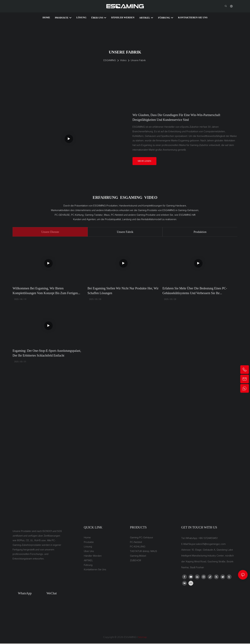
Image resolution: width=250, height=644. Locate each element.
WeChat (52, 594)
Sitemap (142, 638)
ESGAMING (110, 60)
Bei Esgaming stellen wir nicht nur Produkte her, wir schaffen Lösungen (123, 291)
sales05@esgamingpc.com (211, 544)
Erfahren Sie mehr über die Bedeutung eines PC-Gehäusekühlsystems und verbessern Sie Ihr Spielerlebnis (195, 291)
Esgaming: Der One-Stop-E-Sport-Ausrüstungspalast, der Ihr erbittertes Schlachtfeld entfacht (47, 354)
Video (123, 60)
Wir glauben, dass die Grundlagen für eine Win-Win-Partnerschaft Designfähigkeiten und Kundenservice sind (176, 117)
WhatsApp (25, 594)
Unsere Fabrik (138, 60)
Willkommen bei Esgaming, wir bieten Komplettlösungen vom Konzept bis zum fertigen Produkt (45, 291)
